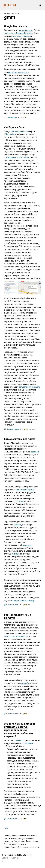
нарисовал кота (26, 30)
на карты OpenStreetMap (23, 600)
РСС (30, 855)
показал (18, 525)
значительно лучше (25, 490)
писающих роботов (22, 36)
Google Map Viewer (16, 26)
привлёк (25, 683)
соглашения (27, 743)
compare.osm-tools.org (29, 387)
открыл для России (20, 131)
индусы (15, 554)
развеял (19, 740)
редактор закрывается (19, 72)
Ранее (6, 828)
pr (29, 605)
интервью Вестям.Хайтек (17, 158)
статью (21, 501)
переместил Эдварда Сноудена (19, 33)
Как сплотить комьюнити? (17, 636)
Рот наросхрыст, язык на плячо (18, 616)
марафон (27, 545)
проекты (32, 429)
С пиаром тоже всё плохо (20, 439)
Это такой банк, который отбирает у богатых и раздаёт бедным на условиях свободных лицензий (19, 730)
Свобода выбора (14, 127)
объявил (35, 452)
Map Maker (10, 134)
